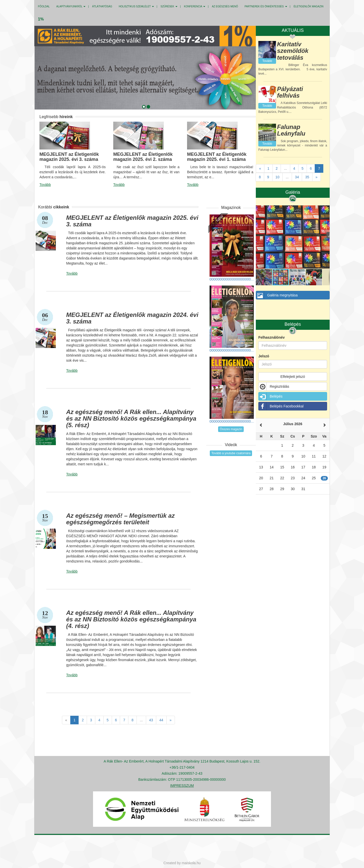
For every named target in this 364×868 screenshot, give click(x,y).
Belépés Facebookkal (281, 406)
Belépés (271, 396)
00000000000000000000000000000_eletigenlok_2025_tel (232, 248)
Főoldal (44, 6)
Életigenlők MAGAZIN (309, 6)
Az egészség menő (225, 6)
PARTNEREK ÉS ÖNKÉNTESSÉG (266, 6)
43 (151, 720)
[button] (143, 106)
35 (307, 177)
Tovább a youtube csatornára (231, 453)
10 (278, 177)
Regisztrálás (274, 386)
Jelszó (264, 356)
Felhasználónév (271, 337)
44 (161, 720)
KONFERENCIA (195, 6)
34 (297, 177)
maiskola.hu (191, 863)
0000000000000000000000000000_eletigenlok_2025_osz (232, 319)
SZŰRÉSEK (169, 6)
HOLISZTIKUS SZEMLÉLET (136, 6)
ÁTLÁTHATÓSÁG (102, 6)
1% (41, 19)
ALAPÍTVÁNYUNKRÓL (71, 6)
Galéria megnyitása (277, 295)
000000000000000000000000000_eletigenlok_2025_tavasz (232, 390)
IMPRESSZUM (182, 786)
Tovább (45, 185)
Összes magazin (231, 429)
